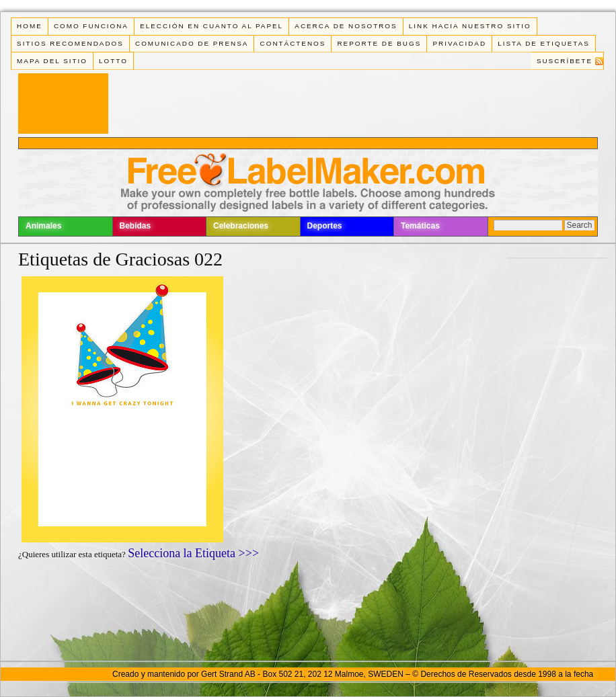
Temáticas (420, 226)
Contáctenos (293, 43)
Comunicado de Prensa (192, 43)
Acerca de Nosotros (346, 26)
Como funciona (91, 26)
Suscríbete (565, 61)
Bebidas (136, 226)
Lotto (113, 61)
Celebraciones (241, 226)
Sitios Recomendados (70, 43)
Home (30, 26)
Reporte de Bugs (379, 43)
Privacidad (459, 43)
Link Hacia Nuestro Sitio (470, 26)
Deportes (325, 226)
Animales (43, 226)
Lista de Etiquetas (544, 43)
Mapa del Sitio (52, 61)
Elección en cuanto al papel (211, 26)
